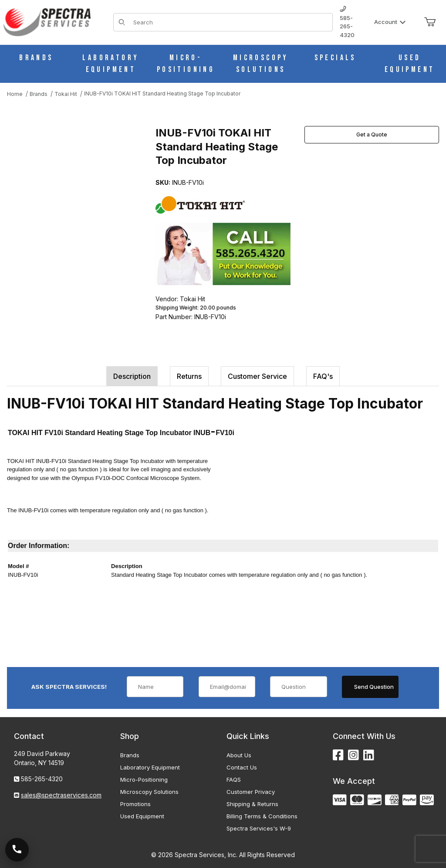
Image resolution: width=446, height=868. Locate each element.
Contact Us (242, 767)
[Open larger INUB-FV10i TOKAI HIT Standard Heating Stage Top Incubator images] (79, 189)
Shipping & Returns (252, 804)
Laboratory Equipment (150, 767)
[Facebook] (338, 755)
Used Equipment (142, 816)
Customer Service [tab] (257, 376)
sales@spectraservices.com (61, 795)
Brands (130, 755)
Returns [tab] (189, 376)
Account (390, 22)
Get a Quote (372, 134)
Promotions (135, 804)
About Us (239, 755)
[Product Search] (230, 22)
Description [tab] (132, 376)
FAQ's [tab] (323, 376)
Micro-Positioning (144, 779)
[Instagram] (353, 755)
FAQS (234, 779)
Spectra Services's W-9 (259, 828)
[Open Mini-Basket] (430, 22)
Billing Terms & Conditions (262, 816)
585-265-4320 (347, 22)
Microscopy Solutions (149, 792)
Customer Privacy (251, 792)
